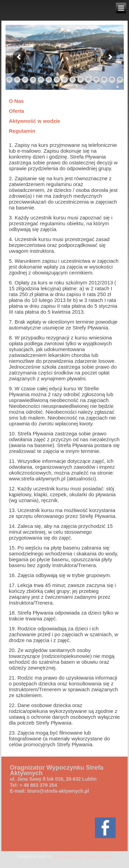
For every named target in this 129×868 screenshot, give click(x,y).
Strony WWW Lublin (68, 856)
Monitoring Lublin (99, 856)
